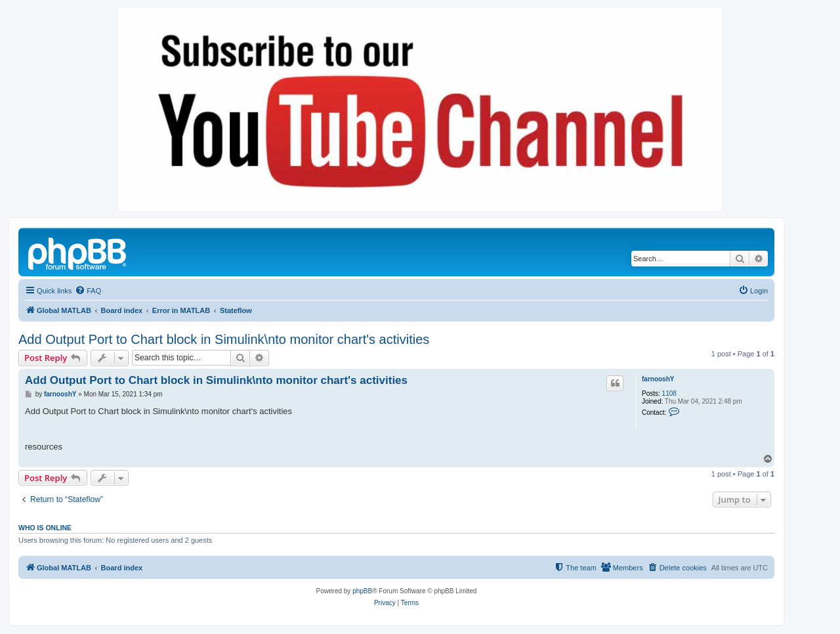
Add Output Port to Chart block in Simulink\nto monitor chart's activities (224, 339)
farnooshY (658, 379)
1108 (669, 393)
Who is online (45, 528)
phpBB (362, 591)
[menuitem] (88, 291)
